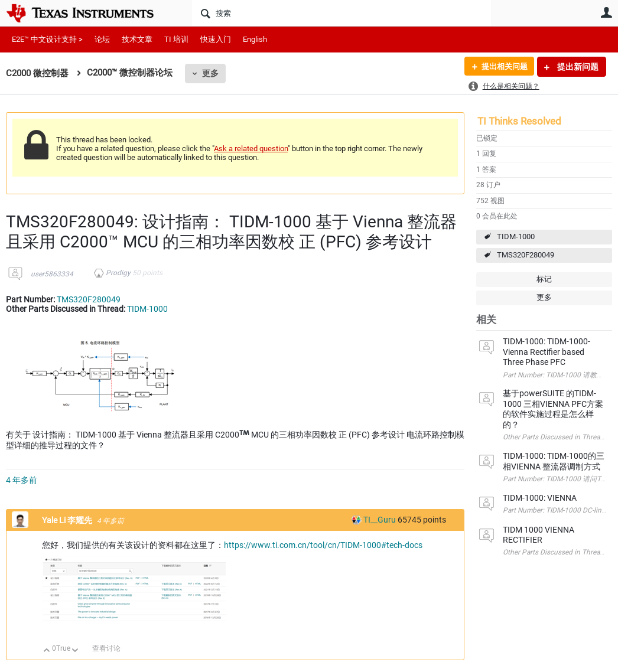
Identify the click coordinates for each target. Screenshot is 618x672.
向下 (75, 651)
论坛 (102, 39)
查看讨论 (106, 648)
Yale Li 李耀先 (68, 520)
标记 (544, 279)
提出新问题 (577, 67)
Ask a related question (251, 149)
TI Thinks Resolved (519, 121)
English (255, 39)
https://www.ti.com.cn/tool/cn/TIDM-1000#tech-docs (323, 545)
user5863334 (52, 274)
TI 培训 (176, 39)
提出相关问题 (502, 67)
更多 (210, 73)
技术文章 (137, 39)
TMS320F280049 (526, 255)
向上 (47, 651)
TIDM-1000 (516, 236)
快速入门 (216, 39)
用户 (606, 12)
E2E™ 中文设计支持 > (47, 39)
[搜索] (341, 13)
